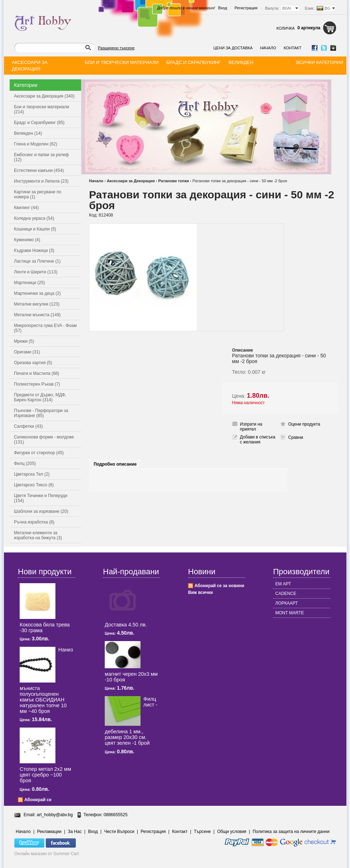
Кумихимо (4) (27, 240)
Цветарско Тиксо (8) (34, 485)
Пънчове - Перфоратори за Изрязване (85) (41, 413)
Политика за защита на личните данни (291, 832)
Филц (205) (25, 463)
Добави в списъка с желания (258, 440)
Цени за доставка (233, 48)
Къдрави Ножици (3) (34, 251)
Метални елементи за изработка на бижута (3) (38, 535)
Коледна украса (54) (34, 218)
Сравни (296, 437)
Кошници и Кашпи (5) (35, 229)
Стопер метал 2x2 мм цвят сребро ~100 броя (45, 775)
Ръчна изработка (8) (34, 522)
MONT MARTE (290, 613)
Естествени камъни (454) (39, 170)
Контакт (292, 48)
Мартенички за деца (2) (37, 293)
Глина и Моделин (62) (36, 144)
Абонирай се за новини (219, 586)
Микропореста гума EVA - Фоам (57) (45, 328)
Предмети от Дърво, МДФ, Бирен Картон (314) (40, 397)
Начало (268, 48)
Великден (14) (28, 133)
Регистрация (246, 8)
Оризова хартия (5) (33, 363)
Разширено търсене (116, 48)
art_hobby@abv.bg (55, 815)
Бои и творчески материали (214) (41, 109)
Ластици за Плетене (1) (37, 261)
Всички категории (320, 62)
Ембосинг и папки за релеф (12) (41, 157)
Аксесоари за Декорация (131, 181)
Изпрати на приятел (251, 427)
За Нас (75, 832)
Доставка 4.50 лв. (126, 625)
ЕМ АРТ (283, 584)
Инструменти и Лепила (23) (41, 181)
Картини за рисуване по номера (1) (38, 194)
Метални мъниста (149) (37, 315)
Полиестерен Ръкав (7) (37, 384)
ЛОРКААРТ (287, 603)
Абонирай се (38, 800)
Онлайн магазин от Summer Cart (47, 854)
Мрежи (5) (24, 341)
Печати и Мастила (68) (37, 373)
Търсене (202, 832)
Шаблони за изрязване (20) (41, 511)
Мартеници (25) (29, 283)
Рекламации (49, 832)
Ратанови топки (174, 181)
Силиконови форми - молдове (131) (44, 440)
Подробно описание (115, 464)
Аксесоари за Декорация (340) (44, 96)
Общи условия (232, 832)
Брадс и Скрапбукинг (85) (39, 123)
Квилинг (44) (26, 208)
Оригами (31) (27, 352)
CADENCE (286, 594)
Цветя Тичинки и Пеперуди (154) (41, 498)
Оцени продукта (304, 424)
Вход (223, 8)
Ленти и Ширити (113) (36, 272)
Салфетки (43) (28, 426)
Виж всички (200, 592)
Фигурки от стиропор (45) (39, 453)
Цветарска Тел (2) (32, 474)
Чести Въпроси (119, 832)
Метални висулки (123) (37, 304)
